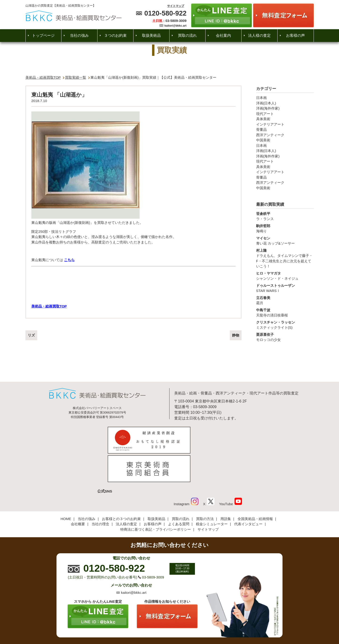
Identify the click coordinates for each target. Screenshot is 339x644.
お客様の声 (295, 35)
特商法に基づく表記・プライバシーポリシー (156, 497)
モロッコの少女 (285, 337)
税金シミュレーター (212, 492)
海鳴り (285, 228)
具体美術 (263, 119)
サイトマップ (176, 6)
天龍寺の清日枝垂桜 (285, 312)
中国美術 (263, 140)
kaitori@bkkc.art (176, 26)
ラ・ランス (285, 216)
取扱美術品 (151, 35)
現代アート (265, 114)
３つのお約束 (115, 35)
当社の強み (79, 35)
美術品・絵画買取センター (161, 626)
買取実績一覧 (76, 77)
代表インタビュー (248, 492)
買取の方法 (205, 486)
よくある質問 (179, 492)
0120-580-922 (165, 13)
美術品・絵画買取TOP (43, 77)
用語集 (226, 486)
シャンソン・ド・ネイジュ (285, 276)
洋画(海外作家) (268, 108)
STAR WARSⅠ (285, 288)
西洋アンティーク (270, 135)
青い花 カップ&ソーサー (285, 241)
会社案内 (223, 35)
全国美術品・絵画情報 (255, 486)
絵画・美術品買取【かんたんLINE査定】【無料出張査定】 (74, 16)
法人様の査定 (259, 35)
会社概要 (78, 492)
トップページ (43, 35)
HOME (66, 486)
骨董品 (261, 129)
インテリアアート (270, 124)
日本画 (261, 98)
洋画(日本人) (266, 103)
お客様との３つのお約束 (121, 486)
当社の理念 (100, 492)
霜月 (285, 300)
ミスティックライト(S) (285, 325)
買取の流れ (187, 35)
